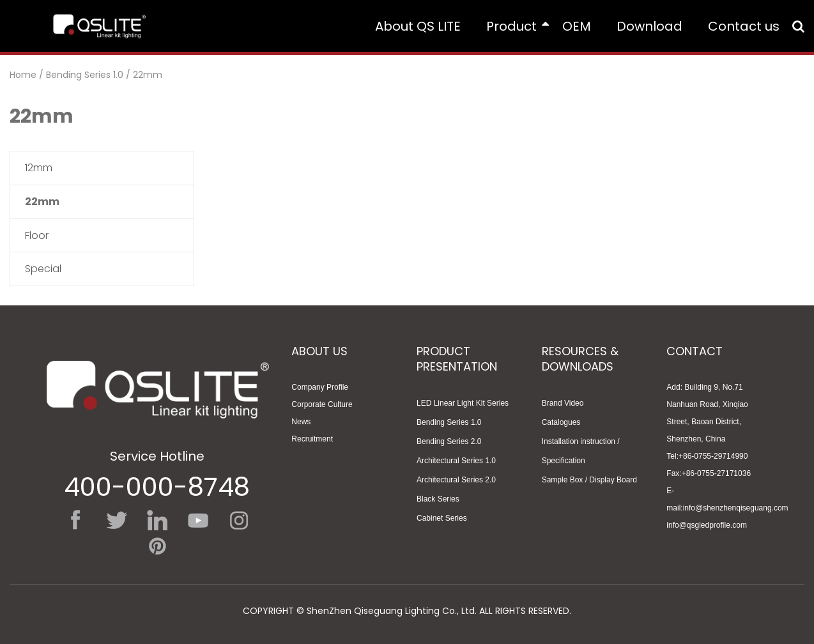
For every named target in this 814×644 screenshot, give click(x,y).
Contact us (744, 26)
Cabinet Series (442, 518)
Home (23, 75)
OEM (577, 26)
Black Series (438, 499)
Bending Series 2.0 (449, 441)
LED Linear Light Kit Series (463, 403)
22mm (148, 75)
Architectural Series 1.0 (456, 461)
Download (649, 26)
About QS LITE (418, 26)
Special (43, 269)
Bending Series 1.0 (85, 75)
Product (518, 26)
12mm (39, 168)
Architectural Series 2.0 (456, 480)
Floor (37, 235)
